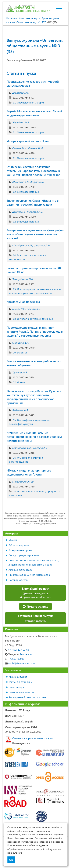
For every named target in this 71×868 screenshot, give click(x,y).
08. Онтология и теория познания (33, 319)
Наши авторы (16, 687)
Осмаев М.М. (36, 148)
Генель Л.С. (19, 309)
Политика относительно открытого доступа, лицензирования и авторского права (34, 562)
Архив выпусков (18, 677)
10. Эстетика (20, 352)
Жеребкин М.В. (21, 122)
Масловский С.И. (22, 448)
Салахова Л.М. (42, 245)
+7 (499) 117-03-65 (17, 650)
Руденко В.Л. (34, 309)
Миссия (13, 540)
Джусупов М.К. (21, 93)
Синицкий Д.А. (21, 343)
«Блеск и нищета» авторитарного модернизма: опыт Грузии (29, 472)
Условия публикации (21, 570)
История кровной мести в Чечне (28, 141)
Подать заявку (35, 606)
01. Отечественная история (29, 102)
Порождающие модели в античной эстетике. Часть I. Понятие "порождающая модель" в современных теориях (35, 331)
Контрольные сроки (20, 550)
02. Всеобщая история (26, 192)
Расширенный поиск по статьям (27, 697)
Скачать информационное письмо (32, 738)
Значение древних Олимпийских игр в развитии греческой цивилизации (33, 203)
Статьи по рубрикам (20, 682)
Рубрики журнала (19, 545)
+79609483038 (15, 659)
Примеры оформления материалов (29, 575)
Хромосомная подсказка (23, 302)
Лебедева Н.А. (20, 410)
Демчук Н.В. (19, 212)
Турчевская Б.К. (21, 372)
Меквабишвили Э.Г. (23, 481)
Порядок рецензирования (24, 555)
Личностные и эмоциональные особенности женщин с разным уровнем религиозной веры (34, 437)
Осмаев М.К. (19, 148)
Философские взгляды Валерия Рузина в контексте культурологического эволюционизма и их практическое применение (34, 397)
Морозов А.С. (35, 212)
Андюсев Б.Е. (38, 182)
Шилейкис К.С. (20, 182)
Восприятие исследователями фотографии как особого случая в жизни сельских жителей (35, 234)
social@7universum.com (20, 663)
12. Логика (19, 382)
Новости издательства (21, 692)
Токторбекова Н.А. (23, 279)
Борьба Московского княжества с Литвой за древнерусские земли (34, 113)
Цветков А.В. (40, 448)
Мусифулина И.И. (22, 245)
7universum (19, 654)
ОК (11, 860)
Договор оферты (18, 580)
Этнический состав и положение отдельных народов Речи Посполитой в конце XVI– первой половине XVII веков (33, 171)
